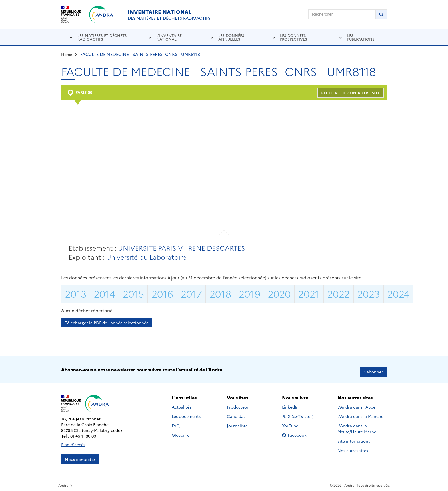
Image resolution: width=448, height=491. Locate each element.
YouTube (296, 421)
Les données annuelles (231, 37)
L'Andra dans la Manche (360, 412)
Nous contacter (80, 455)
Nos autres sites (353, 446)
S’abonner (373, 368)
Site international (355, 437)
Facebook (299, 431)
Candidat (236, 412)
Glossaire (181, 431)
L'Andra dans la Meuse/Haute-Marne (357, 424)
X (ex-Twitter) (299, 412)
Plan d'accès (73, 440)
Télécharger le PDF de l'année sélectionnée (107, 323)
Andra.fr (65, 481)
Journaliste (237, 421)
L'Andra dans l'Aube (356, 403)
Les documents (186, 412)
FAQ (176, 421)
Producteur (238, 403)
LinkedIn (296, 403)
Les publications (361, 37)
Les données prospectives (294, 37)
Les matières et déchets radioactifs (102, 37)
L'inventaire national (169, 37)
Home (67, 54)
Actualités (181, 403)
